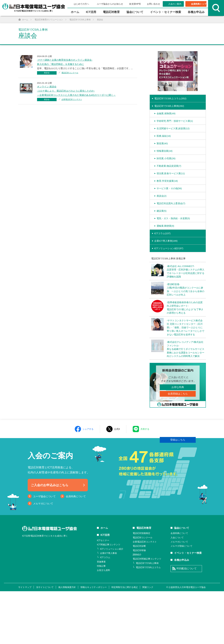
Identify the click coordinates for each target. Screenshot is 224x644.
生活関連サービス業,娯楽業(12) (173, 145)
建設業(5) (162, 228)
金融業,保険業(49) (166, 130)
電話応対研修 (139, 603)
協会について (135, 12)
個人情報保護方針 (67, 640)
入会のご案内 (175, 4)
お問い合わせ (154, 4)
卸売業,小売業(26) (166, 175)
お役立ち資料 (103, 623)
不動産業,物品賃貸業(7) (169, 183)
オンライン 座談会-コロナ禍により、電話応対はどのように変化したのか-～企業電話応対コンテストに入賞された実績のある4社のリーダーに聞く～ (76, 91)
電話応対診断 (139, 599)
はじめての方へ (81, 4)
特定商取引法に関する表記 (125, 640)
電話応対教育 (111, 12)
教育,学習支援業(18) (167, 198)
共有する (145, 482)
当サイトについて (45, 640)
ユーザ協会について (44, 549)
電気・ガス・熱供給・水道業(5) (173, 235)
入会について (177, 590)
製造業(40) (162, 160)
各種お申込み (196, 12)
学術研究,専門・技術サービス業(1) (175, 138)
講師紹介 (137, 607)
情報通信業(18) (165, 168)
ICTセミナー (103, 593)
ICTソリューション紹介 (112, 602)
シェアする (88, 482)
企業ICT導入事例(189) (166, 258)
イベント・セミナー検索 (166, 12)
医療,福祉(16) (164, 153)
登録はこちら (178, 457)
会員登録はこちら (178, 411)
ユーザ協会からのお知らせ (110, 4)
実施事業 (101, 615)
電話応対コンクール (70, 73)
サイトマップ (25, 640)
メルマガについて (43, 556)
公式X (117, 482)
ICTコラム (105, 610)
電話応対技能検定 (141, 586)
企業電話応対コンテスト (72, 99)
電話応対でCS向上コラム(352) (170, 115)
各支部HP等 (135, 4)
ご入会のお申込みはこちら (50, 538)
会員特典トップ (199, 4)
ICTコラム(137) (162, 250)
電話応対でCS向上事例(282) (169, 123)
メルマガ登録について (181, 599)
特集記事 (101, 619)
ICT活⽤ (91, 12)
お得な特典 (178, 404)
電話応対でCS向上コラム (148, 620)
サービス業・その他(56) (169, 205)
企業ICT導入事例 (108, 606)
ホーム (75, 12)
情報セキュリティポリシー (94, 640)
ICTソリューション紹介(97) (169, 265)
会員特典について (76, 549)
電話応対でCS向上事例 (147, 616)
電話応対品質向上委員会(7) (171, 220)
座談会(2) (162, 213)
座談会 (47, 73)
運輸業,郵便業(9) (165, 243)
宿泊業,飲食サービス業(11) (171, 190)
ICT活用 (105, 588)
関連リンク (148, 640)
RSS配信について (187, 621)
